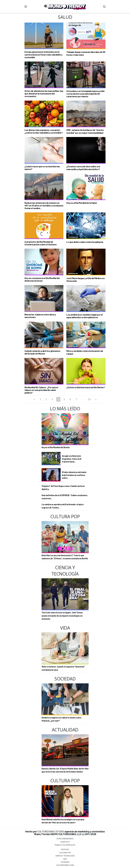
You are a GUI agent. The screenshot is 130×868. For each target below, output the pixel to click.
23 (89, 399)
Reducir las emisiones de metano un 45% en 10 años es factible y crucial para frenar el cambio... (44, 205)
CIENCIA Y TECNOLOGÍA (65, 856)
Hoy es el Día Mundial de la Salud (82, 203)
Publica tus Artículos (65, 845)
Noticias (65, 849)
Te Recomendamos (65, 839)
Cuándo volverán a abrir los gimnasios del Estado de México (42, 352)
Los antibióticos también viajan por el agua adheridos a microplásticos (84, 316)
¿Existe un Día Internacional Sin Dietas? (86, 387)
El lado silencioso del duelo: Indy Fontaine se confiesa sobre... (75, 475)
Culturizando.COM (65, 865)
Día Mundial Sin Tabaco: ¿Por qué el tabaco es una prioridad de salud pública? (41, 390)
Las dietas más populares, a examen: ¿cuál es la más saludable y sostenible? (44, 131)
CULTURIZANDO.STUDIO (51, 831)
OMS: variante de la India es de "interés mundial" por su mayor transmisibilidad (85, 131)
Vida (65, 859)
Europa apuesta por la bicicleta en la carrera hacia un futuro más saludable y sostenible (43, 54)
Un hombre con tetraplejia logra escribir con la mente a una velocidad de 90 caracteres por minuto (85, 94)
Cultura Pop (65, 853)
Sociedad (65, 862)
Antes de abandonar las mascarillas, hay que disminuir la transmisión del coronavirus (44, 94)
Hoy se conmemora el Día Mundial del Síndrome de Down (42, 279)
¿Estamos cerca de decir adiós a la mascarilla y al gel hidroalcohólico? (83, 168)
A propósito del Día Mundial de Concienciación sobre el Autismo (41, 243)
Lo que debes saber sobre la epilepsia (85, 242)
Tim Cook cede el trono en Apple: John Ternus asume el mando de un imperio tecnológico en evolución (62, 616)
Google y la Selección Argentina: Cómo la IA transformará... (72, 459)
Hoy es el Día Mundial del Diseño (56, 447)
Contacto (65, 842)
